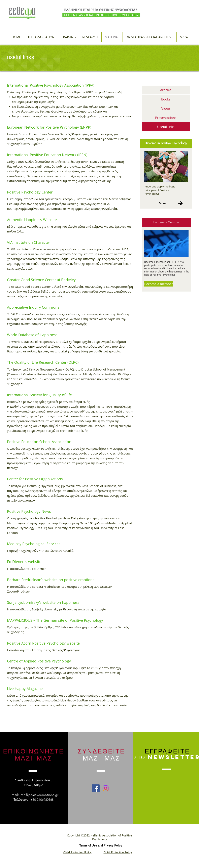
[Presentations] (166, 118)
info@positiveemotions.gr (39, 795)
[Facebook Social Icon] (96, 788)
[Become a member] (159, 284)
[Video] (166, 108)
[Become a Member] (166, 222)
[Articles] (166, 90)
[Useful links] (166, 127)
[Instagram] (106, 788)
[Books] (166, 99)
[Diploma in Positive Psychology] (166, 143)
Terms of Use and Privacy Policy (101, 845)
